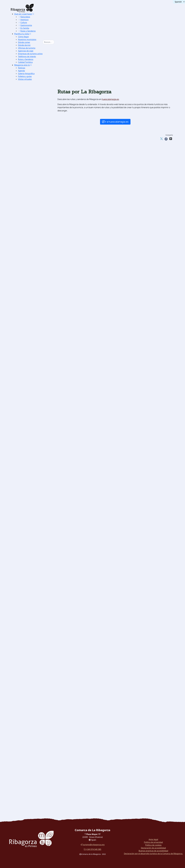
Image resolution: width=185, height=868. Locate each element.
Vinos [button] (26, 731)
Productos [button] (24, 704)
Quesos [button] (27, 713)
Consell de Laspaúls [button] (32, 683)
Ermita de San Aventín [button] (34, 494)
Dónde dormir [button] (24, 45)
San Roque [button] (32, 358)
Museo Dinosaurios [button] (32, 574)
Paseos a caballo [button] (31, 335)
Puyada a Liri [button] (33, 400)
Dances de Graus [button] (31, 672)
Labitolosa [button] (28, 562)
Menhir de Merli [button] (31, 550)
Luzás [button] (26, 438)
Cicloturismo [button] (29, 341)
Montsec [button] (27, 116)
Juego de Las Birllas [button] (33, 689)
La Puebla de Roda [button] (32, 146)
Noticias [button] (22, 68)
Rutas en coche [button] (26, 784)
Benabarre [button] (28, 423)
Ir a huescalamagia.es (115, 122)
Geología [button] (23, 234)
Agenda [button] (21, 71)
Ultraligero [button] (28, 281)
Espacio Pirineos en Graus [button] (35, 199)
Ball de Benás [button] (29, 677)
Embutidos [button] (28, 710)
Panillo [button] (30, 364)
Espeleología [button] (29, 338)
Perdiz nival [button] (29, 211)
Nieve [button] (22, 299)
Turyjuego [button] (24, 772)
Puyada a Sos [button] (33, 403)
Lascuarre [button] (28, 435)
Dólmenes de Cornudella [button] (34, 556)
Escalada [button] (27, 326)
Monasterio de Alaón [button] (33, 459)
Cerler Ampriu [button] (34, 409)
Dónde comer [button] (24, 42)
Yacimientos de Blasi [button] (33, 571)
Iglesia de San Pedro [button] (33, 468)
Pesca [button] (26, 293)
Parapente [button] (28, 279)
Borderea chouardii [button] (32, 222)
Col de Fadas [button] (33, 385)
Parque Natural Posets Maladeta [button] (34, 151)
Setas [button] (26, 716)
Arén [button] (25, 420)
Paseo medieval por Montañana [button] (34, 778)
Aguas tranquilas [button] (31, 287)
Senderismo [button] (29, 323)
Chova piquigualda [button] (32, 219)
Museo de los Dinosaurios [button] (35, 604)
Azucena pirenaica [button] (32, 231)
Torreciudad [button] (33, 361)
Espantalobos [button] (29, 228)
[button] (33, 14)
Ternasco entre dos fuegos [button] (35, 745)
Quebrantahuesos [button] (31, 205)
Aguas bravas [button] (29, 290)
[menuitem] (30, 22)
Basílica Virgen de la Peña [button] (35, 539)
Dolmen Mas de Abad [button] (33, 559)
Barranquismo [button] (30, 296)
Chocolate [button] (28, 719)
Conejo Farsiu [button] (29, 737)
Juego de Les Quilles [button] (33, 692)
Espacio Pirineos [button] (31, 601)
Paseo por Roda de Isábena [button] (32, 754)
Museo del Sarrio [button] (31, 586)
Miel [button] (25, 722)
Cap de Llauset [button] (34, 391)
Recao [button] (26, 742)
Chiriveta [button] (27, 426)
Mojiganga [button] (28, 674)
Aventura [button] (23, 20)
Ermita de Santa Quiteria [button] (35, 485)
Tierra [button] (22, 317)
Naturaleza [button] (24, 17)
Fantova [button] (27, 432)
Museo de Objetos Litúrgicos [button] (36, 607)
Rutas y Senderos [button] (27, 31)
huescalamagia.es (110, 99)
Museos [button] (23, 577)
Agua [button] (22, 284)
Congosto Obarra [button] (31, 240)
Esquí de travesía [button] (31, 308)
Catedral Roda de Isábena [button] (35, 533)
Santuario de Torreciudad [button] (35, 536)
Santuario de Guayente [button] (34, 541)
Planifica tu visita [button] (22, 34)
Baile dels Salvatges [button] (33, 680)
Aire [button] (21, 276)
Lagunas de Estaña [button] (32, 134)
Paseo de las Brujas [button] (28, 760)
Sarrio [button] (26, 214)
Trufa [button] (26, 707)
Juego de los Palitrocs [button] (33, 686)
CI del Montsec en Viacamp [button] (36, 193)
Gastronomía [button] (25, 25)
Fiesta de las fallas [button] (32, 698)
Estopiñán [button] (28, 429)
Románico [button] (24, 450)
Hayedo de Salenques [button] (33, 140)
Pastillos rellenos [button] (31, 748)
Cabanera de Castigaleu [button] (38, 367)
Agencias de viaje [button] (26, 51)
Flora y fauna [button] (26, 202)
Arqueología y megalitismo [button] (32, 544)
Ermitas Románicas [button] (32, 149)
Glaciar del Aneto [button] (31, 255)
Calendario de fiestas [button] (33, 669)
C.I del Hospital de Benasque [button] (36, 618)
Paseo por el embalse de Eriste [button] (33, 775)
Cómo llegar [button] (23, 37)
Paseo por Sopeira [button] (28, 757)
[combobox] (52, 42)
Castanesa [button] (32, 394)
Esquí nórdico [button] (29, 305)
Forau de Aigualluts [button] (32, 249)
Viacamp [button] (27, 447)
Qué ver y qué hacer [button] (23, 14)
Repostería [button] (28, 725)
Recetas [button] (23, 734)
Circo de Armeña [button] (31, 258)
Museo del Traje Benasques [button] (36, 663)
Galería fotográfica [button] (26, 74)
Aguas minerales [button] (31, 728)
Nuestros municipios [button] (27, 39)
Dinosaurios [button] (25, 565)
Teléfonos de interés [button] (27, 56)
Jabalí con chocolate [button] (32, 739)
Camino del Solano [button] (32, 143)
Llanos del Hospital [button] (32, 119)
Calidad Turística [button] (25, 62)
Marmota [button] (27, 216)
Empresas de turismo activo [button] (30, 54)
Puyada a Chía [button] (34, 397)
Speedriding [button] (29, 314)
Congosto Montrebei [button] (32, 243)
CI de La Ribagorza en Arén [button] (36, 196)
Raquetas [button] (27, 311)
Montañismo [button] (29, 320)
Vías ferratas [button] (29, 329)
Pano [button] (25, 441)
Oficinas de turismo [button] (27, 48)
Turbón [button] (27, 122)
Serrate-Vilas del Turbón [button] (38, 370)
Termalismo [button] (25, 270)
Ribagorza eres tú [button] (22, 65)
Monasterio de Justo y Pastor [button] (36, 465)
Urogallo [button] (27, 208)
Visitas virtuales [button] (25, 79)
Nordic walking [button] (30, 411)
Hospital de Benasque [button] (37, 406)
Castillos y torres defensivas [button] (32, 417)
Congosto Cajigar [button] (31, 246)
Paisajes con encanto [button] (29, 113)
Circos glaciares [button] (31, 252)
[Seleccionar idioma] (179, 2)
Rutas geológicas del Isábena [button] (37, 267)
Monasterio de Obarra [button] (33, 462)
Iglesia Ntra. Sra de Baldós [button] (35, 521)
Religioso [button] (24, 524)
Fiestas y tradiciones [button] (29, 666)
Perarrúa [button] (27, 444)
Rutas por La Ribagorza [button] (30, 787)
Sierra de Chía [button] (30, 125)
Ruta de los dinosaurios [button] (30, 763)
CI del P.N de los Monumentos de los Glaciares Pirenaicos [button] (37, 187)
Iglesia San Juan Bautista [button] (35, 471)
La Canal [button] (31, 355)
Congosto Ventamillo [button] (33, 237)
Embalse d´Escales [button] (32, 137)
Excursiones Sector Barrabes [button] (36, 163)
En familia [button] (24, 28)
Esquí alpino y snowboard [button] (35, 302)
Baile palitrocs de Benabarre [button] (36, 695)
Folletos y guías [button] (25, 76)
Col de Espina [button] (33, 388)
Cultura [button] (22, 22)
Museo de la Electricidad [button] (35, 609)
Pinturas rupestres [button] (32, 547)
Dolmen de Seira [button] (31, 553)
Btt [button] (25, 332)
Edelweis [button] (27, 225)
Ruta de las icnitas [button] (32, 568)
